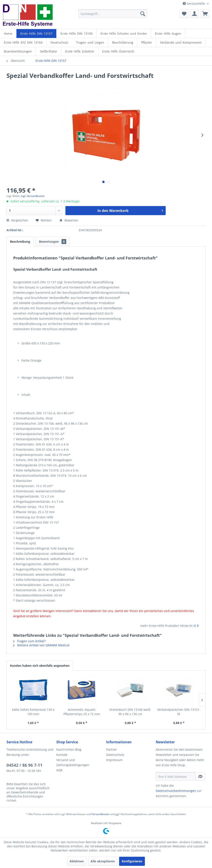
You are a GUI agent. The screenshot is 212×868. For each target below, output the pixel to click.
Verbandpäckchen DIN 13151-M (179, 712)
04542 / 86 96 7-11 (24, 765)
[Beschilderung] (123, 42)
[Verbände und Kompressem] (181, 42)
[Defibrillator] (49, 51)
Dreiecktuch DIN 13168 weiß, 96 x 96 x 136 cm (130, 712)
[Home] (8, 34)
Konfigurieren (132, 861)
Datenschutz (115, 755)
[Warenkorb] (205, 14)
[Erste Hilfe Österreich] (118, 51)
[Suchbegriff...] (113, 14)
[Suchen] (143, 14)
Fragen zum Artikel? (29, 641)
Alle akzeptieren (103, 861)
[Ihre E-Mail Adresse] (176, 776)
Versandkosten (101, 814)
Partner (112, 749)
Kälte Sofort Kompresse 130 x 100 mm (33, 712)
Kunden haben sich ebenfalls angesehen (40, 666)
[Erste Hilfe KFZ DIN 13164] (23, 42)
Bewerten (69, 220)
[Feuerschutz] (59, 42)
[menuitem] (113, 14)
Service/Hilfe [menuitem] (194, 4)
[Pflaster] (147, 42)
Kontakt (62, 755)
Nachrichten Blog (69, 749)
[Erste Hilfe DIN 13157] (36, 34)
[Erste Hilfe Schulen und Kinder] (124, 34)
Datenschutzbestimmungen (176, 791)
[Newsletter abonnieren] (200, 776)
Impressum (114, 760)
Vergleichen (17, 220)
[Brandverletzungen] (18, 51)
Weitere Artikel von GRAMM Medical (41, 645)
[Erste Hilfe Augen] (168, 34)
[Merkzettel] (184, 14)
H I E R (194, 626)
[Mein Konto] (194, 14)
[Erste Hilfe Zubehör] (80, 51)
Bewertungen (53, 242)
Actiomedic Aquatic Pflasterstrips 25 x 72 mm (82, 712)
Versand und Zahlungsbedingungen (73, 762)
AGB (59, 770)
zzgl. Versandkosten (33, 196)
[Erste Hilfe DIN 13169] (76, 34)
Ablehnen (77, 861)
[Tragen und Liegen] (90, 42)
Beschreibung (20, 242)
